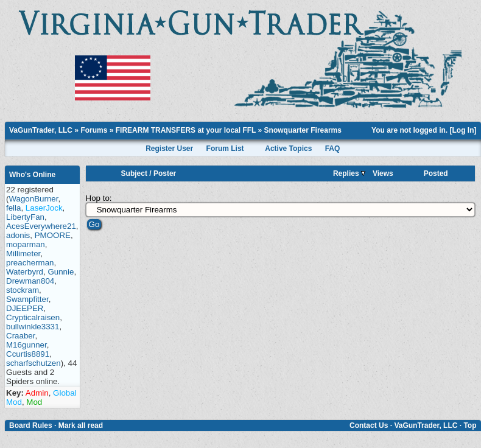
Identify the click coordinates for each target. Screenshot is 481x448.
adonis (18, 235)
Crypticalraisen (33, 317)
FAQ (333, 149)
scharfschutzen (33, 363)
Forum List (225, 149)
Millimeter (23, 254)
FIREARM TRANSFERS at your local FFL (186, 130)
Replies (349, 173)
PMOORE (53, 235)
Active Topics (288, 149)
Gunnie (61, 272)
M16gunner (26, 345)
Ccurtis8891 (28, 354)
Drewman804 (30, 281)
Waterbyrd (25, 272)
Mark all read (81, 425)
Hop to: (99, 198)
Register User (169, 149)
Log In (463, 130)
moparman (26, 244)
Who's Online (32, 175)
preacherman (30, 263)
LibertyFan (25, 217)
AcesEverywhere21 (41, 226)
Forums (94, 130)
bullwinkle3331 (33, 327)
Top (470, 425)
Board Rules (31, 425)
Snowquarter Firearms (303, 130)
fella (13, 208)
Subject (134, 173)
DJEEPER (25, 308)
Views (383, 173)
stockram (23, 290)
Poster (165, 173)
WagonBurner (33, 199)
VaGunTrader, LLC (41, 130)
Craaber (20, 336)
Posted (436, 173)
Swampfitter (27, 299)
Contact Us (369, 425)
